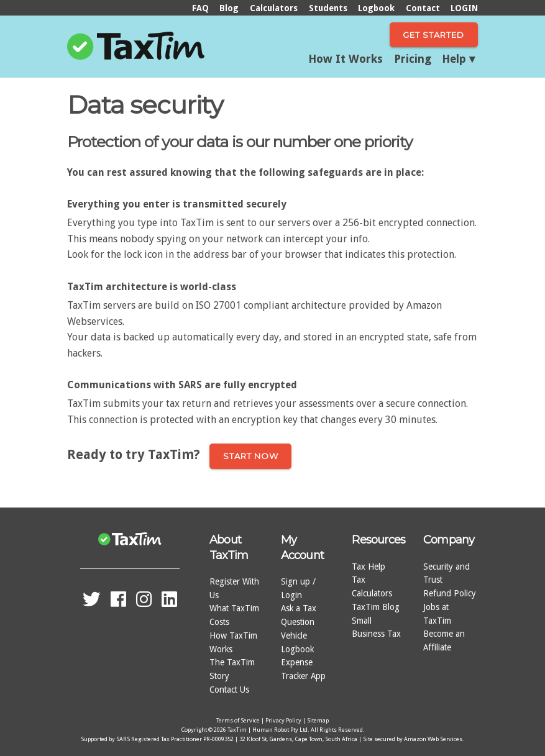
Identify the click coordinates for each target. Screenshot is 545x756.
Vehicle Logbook (297, 642)
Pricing (413, 59)
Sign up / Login (298, 588)
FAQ (200, 8)
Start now (251, 456)
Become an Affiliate (444, 640)
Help (454, 59)
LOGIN (464, 8)
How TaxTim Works (233, 642)
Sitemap (318, 720)
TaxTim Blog (376, 607)
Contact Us (229, 690)
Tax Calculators (372, 586)
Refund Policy (450, 593)
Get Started (433, 35)
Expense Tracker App (303, 669)
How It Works (346, 59)
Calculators (274, 8)
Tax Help (369, 567)
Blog (229, 8)
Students (328, 8)
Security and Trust (447, 573)
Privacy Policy (283, 720)
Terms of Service (238, 720)
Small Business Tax (376, 627)
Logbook (376, 8)
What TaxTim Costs (234, 615)
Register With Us (234, 588)
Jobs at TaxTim (437, 614)
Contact (423, 8)
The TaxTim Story (232, 669)
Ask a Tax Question (299, 615)
